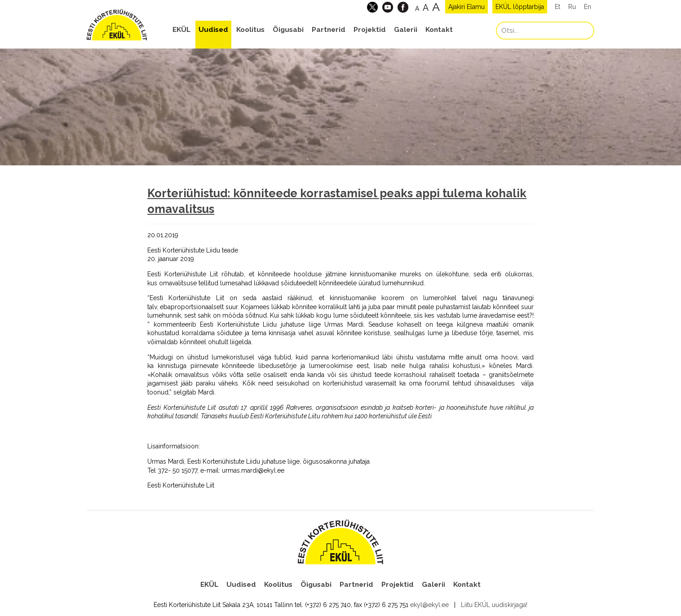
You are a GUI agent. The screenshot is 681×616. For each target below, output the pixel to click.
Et (557, 7)
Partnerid (329, 30)
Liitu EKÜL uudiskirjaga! (494, 605)
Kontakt (439, 30)
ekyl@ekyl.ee (429, 605)
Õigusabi (288, 30)
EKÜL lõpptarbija (520, 7)
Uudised (213, 30)
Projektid (370, 30)
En (588, 7)
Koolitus (250, 30)
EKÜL (181, 30)
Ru (572, 7)
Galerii (406, 30)
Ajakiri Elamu (467, 7)
